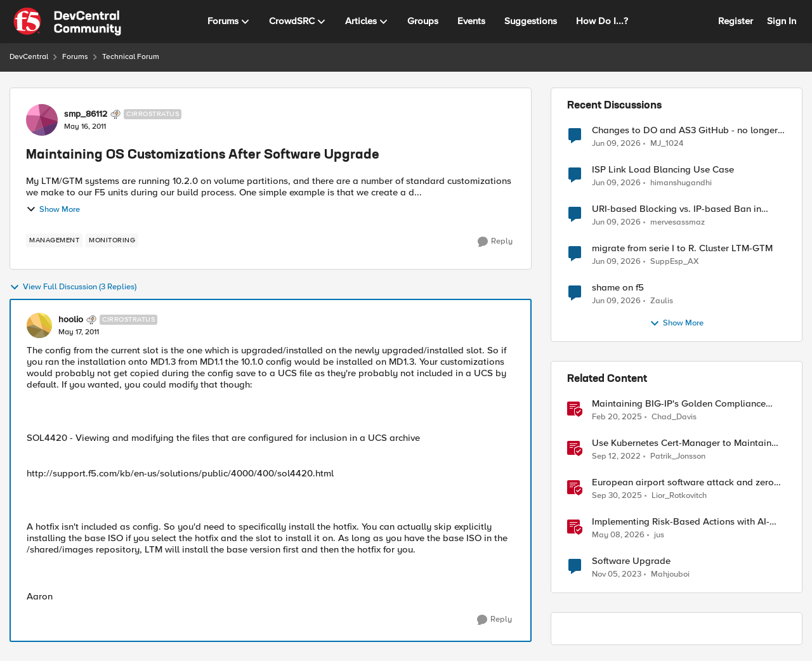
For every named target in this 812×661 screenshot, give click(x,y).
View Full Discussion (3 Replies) (73, 287)
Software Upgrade (631, 561)
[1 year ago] (617, 417)
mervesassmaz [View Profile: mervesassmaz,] (678, 222)
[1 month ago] (616, 143)
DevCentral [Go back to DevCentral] (29, 57)
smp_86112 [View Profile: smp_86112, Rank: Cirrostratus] (86, 114)
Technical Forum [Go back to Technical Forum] (131, 57)
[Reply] (495, 242)
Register (736, 21)
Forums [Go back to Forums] (75, 57)
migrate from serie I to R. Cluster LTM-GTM (682, 248)
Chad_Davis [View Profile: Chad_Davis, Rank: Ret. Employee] (674, 417)
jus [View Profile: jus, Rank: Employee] (659, 535)
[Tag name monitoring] (112, 240)
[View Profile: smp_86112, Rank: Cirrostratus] (42, 120)
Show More (53, 209)
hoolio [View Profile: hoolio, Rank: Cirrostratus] (71, 320)
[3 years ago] (616, 457)
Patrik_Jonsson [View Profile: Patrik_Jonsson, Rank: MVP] (678, 456)
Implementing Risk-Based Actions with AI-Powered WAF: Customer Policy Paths (681, 522)
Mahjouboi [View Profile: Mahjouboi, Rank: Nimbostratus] (670, 574)
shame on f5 (618, 288)
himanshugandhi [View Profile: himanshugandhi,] (681, 183)
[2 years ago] (617, 575)
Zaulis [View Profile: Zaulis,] (662, 301)
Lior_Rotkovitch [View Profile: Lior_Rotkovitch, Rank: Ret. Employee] (679, 496)
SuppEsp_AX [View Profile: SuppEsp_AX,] (675, 262)
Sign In (782, 21)
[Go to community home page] (67, 22)
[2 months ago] (618, 535)
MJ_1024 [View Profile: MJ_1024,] (667, 143)
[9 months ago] (617, 496)
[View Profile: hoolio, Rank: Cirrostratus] (39, 325)
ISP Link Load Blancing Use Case (663, 170)
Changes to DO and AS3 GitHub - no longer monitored (685, 130)
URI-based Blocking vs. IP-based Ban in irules (677, 209)
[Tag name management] (54, 240)
